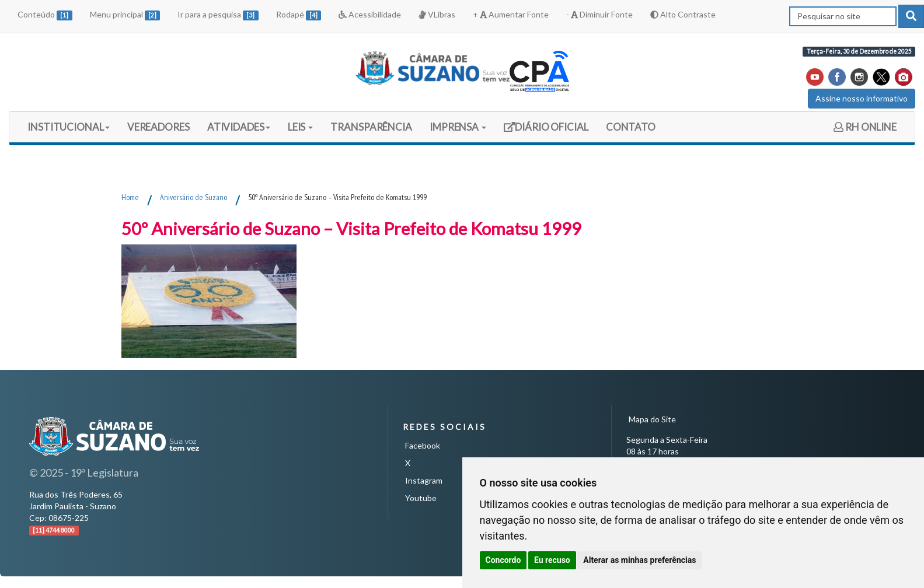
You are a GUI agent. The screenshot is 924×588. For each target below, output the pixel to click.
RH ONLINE (865, 127)
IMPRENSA (458, 127)
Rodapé (299, 15)
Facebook (423, 445)
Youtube (421, 498)
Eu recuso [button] (552, 560)
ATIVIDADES (239, 127)
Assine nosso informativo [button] (862, 98)
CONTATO (631, 127)
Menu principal (125, 15)
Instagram (424, 480)
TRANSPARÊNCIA (371, 127)
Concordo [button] (503, 560)
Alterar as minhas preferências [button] (639, 560)
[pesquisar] (911, 16)
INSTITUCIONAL (69, 127)
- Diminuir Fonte (599, 14)
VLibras (437, 14)
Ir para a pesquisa (218, 15)
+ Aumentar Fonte (511, 14)
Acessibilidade (370, 14)
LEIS (301, 127)
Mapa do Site (652, 419)
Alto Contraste (683, 14)
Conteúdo (45, 15)
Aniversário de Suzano (193, 197)
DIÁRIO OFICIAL (546, 131)
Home (130, 197)
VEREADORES (158, 127)
